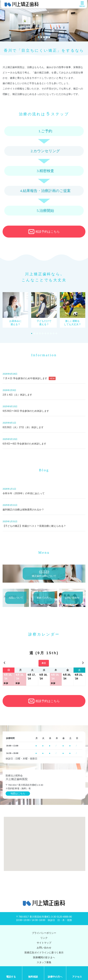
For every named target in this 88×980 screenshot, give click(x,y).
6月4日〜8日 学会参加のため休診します (24, 444)
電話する (11, 977)
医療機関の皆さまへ (44, 957)
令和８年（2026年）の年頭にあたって (24, 493)
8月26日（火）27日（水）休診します (23, 427)
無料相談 (33, 977)
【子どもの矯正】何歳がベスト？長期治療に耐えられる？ (34, 526)
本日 (44, 663)
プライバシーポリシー (44, 933)
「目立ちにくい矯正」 (39, 50)
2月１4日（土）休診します (17, 395)
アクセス (77, 977)
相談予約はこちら (44, 232)
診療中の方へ (55, 977)
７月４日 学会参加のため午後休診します (29, 378)
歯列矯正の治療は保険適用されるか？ (23, 510)
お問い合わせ (44, 948)
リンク (44, 938)
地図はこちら (18, 793)
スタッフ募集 (44, 962)
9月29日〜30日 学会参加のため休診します (26, 411)
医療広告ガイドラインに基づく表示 (44, 953)
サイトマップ (44, 943)
